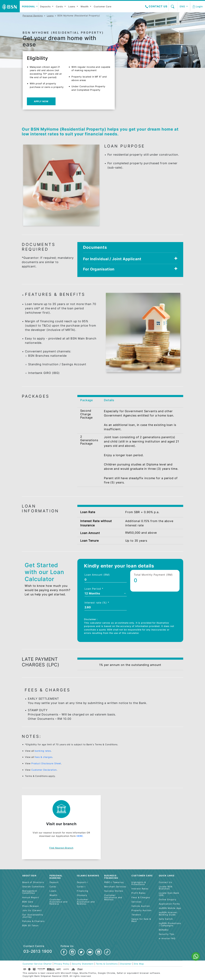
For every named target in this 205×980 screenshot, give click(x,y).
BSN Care (28, 902)
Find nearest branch (61, 848)
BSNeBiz (164, 930)
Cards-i (81, 887)
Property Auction (141, 910)
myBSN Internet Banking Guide (168, 914)
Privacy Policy (62, 964)
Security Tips (167, 934)
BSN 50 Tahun (30, 926)
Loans (72, 6)
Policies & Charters (34, 921)
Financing (83, 891)
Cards (60, 6)
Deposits (46, 6)
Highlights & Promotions (139, 883)
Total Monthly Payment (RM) (153, 575)
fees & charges (44, 757)
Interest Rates (140, 889)
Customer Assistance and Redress (58, 902)
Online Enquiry (168, 900)
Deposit (54, 882)
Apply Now (41, 101)
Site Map (139, 964)
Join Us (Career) (32, 910)
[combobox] (106, 594)
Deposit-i (82, 882)
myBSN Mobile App (170, 908)
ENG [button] (183, 6)
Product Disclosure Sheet (46, 763)
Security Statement (83, 964)
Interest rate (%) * (97, 603)
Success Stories (114, 891)
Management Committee (30, 892)
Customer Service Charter (37, 964)
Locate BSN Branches (166, 888)
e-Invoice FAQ (167, 938)
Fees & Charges (141, 897)
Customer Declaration (44, 770)
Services (136, 902)
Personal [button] (29, 6)
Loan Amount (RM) (97, 575)
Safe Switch (166, 919)
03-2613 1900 (38, 951)
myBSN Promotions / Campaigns (170, 924)
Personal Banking (33, 16)
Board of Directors (33, 882)
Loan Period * (94, 589)
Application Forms (169, 904)
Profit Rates (138, 893)
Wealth (85, 6)
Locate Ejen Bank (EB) (169, 894)
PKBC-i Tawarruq (114, 882)
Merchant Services (115, 887)
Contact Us (156, 6)
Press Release (31, 906)
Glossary (82, 895)
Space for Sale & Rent (141, 920)
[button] (198, 7)
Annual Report (31, 897)
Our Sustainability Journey (33, 916)
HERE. (80, 836)
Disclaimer (126, 964)
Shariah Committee (33, 887)
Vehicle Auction (141, 906)
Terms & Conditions (107, 964)
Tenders (136, 915)
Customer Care (103, 6)
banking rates (43, 751)
